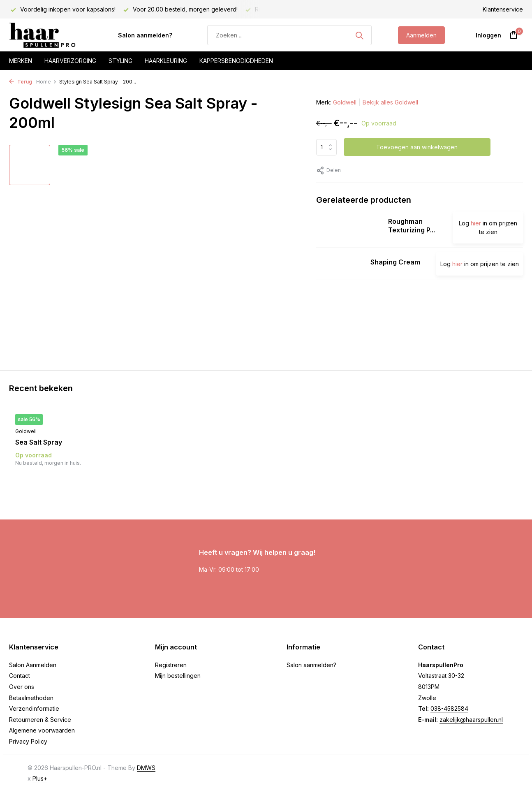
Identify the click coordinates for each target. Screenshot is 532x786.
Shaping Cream (395, 262)
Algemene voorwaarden (42, 730)
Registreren (171, 665)
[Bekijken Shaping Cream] (340, 264)
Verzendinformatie (34, 708)
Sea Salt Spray (39, 442)
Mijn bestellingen (178, 676)
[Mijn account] (488, 35)
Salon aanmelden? (145, 35)
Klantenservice (503, 9)
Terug (21, 82)
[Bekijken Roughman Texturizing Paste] (349, 227)
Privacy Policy (28, 741)
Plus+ (40, 778)
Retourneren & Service (40, 720)
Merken (21, 61)
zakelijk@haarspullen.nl (471, 720)
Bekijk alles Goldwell (390, 102)
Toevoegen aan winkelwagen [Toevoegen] (417, 147)
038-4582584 (449, 708)
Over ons (22, 687)
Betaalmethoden (31, 698)
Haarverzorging (70, 61)
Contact (20, 676)
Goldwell (345, 102)
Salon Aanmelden (33, 665)
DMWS (146, 768)
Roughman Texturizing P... (412, 226)
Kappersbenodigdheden (236, 61)
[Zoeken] (289, 35)
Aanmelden (421, 35)
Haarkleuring (166, 61)
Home (46, 82)
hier (476, 223)
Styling (120, 61)
